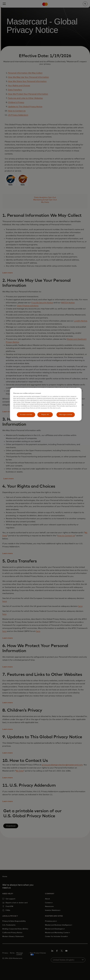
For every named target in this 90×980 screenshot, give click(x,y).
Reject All (45, 415)
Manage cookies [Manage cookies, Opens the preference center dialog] (66, 415)
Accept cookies (26, 415)
